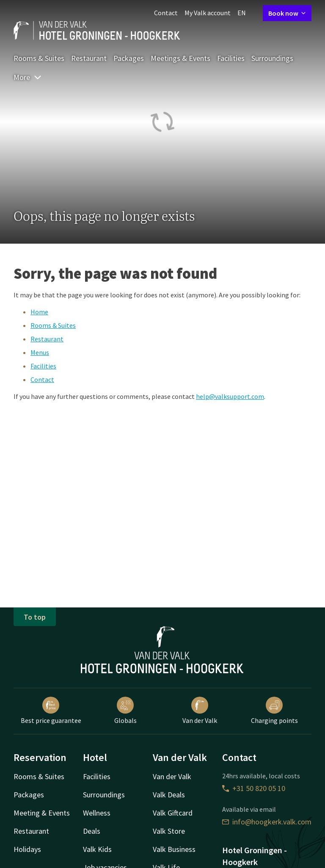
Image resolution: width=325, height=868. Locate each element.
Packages (129, 58)
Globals (125, 711)
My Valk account (208, 13)
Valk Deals (169, 795)
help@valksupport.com (230, 396)
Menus (40, 352)
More (28, 77)
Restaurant (89, 58)
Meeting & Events (42, 813)
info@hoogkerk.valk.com (267, 822)
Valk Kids (97, 849)
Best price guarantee (51, 711)
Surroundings (272, 58)
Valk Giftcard (173, 813)
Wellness (97, 813)
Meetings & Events (180, 58)
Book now (287, 13)
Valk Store (169, 831)
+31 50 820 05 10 (254, 788)
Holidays (27, 849)
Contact (166, 13)
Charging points (274, 711)
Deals (92, 831)
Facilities (231, 58)
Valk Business (174, 849)
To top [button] (35, 617)
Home (39, 312)
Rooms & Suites (39, 58)
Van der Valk (200, 711)
